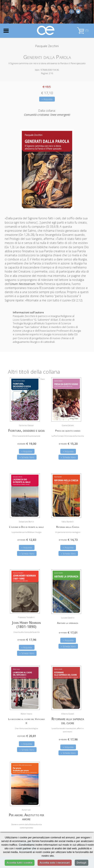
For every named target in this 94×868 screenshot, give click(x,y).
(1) (83, 30)
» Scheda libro (27, 457)
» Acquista (47, 99)
